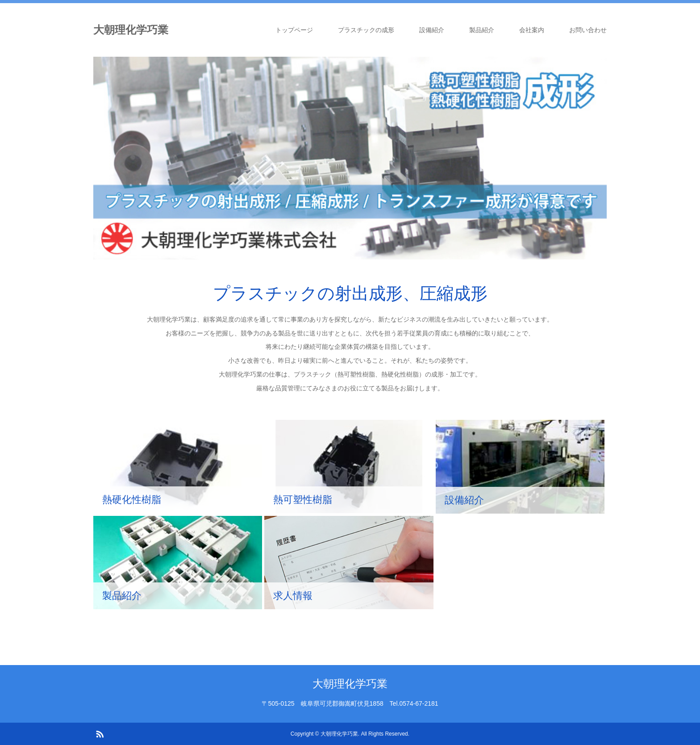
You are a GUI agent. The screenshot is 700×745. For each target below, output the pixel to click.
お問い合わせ (588, 30)
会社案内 (532, 30)
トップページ (294, 30)
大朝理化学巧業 (131, 30)
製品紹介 (482, 30)
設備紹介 (432, 30)
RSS (100, 733)
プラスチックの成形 (366, 30)
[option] (350, 158)
